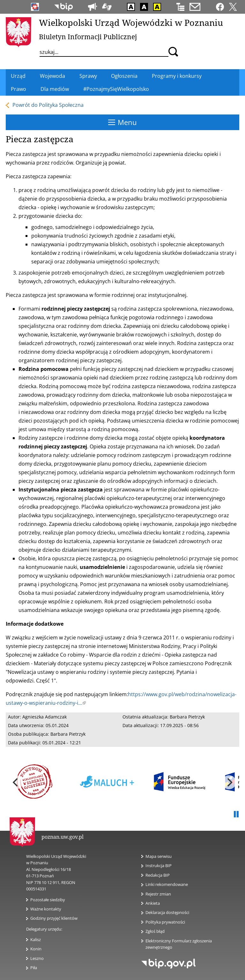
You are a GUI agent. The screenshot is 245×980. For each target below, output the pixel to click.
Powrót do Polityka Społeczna (48, 105)
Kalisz (36, 939)
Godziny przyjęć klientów (54, 918)
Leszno (37, 958)
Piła (34, 968)
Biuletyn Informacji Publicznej (88, 37)
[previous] (16, 782)
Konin (36, 949)
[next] (229, 782)
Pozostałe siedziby (48, 900)
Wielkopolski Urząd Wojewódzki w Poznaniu (131, 22)
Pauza (236, 814)
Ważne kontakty (46, 909)
